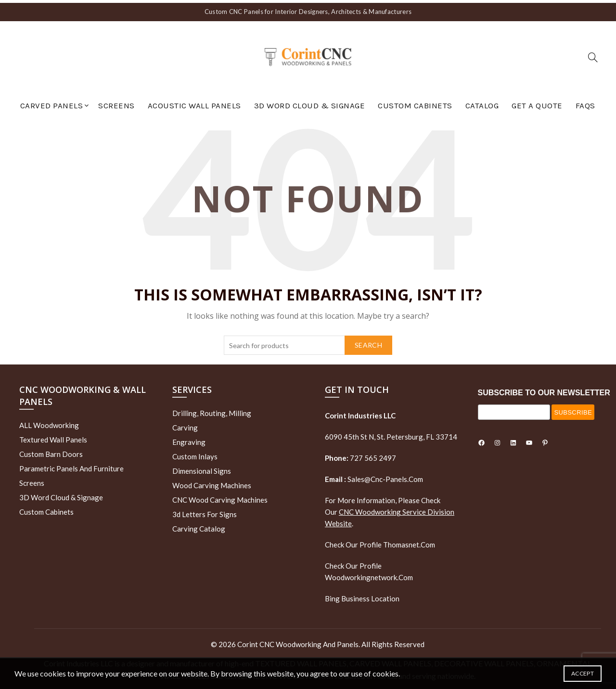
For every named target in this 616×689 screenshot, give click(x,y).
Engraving (189, 439)
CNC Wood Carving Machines (220, 497)
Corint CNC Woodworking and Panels (298, 641)
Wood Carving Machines (212, 482)
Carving (185, 425)
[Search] (593, 54)
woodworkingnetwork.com (369, 574)
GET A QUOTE (537, 103)
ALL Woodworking (49, 423)
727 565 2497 (372, 455)
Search (368, 342)
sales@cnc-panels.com (374, 476)
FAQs (585, 103)
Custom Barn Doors (51, 452)
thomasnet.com (409, 542)
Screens (116, 103)
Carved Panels (52, 103)
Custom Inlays (195, 454)
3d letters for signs (205, 511)
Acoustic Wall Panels (194, 103)
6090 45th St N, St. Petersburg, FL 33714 (391, 434)
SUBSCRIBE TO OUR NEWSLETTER (544, 390)
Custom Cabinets (415, 103)
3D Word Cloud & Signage (310, 103)
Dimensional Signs (202, 468)
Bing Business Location (362, 596)
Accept (583, 673)
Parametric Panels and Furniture (71, 466)
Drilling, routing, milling (212, 410)
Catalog (482, 103)
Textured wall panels (53, 437)
